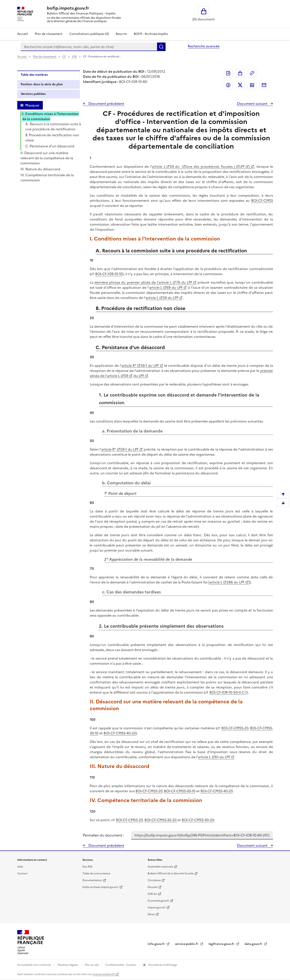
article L (159, 166)
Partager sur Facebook (228, 85)
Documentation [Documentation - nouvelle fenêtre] (92, 880)
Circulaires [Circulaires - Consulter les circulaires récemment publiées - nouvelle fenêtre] (154, 880)
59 (126, 376)
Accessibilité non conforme (34, 965)
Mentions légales (68, 965)
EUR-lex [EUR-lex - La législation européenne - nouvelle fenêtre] (152, 894)
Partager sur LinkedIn (252, 85)
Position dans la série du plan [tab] (42, 84)
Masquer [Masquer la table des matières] (32, 105)
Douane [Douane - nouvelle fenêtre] (153, 887)
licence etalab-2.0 (104, 974)
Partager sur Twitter (240, 85)
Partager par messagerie (264, 85)
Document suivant (253, 104)
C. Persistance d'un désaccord (50, 146)
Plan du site (92, 965)
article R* (129, 366)
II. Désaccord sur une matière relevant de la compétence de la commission (47, 158)
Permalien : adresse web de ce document (252, 73)
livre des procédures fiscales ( (210, 166)
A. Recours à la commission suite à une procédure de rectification (53, 127)
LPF (242, 166)
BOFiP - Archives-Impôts (151, 34)
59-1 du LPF (150, 366)
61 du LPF (222, 757)
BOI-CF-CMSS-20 (235, 728)
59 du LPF (170, 298)
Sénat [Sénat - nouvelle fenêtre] (151, 914)
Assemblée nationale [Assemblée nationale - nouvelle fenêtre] (160, 867)
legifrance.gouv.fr (222, 944)
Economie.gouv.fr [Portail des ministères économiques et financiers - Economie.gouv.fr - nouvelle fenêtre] (158, 901)
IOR (75, 57)
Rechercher (161, 47)
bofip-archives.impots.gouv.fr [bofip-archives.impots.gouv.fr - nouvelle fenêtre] (100, 887)
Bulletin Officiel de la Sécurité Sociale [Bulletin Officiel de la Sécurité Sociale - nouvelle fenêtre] (171, 873)
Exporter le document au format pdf (228, 73)
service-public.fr (187, 944)
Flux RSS (87, 867)
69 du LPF (175, 287)
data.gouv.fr (254, 944)
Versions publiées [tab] (33, 94)
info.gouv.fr (157, 944)
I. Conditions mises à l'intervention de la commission (50, 116)
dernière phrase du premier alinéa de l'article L (133, 282)
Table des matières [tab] (34, 75)
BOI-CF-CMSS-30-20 (161, 820)
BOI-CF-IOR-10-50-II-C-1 (228, 692)
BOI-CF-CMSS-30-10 (180, 791)
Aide (20, 867)
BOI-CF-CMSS (262, 201)
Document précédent (106, 104)
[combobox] (89, 47)
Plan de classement (45, 57)
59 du (175, 166)
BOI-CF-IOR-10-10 (109, 274)
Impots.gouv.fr (157, 907)
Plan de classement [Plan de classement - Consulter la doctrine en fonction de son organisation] (49, 34)
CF (64, 57)
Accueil (23, 34)
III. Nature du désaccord (40, 169)
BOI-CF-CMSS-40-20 (120, 733)
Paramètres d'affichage (162, 965)
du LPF (139, 376)
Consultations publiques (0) (89, 34)
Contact (22, 873)
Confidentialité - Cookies (121, 965)
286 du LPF (235, 582)
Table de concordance (96, 873)
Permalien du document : (103, 835)
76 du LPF (184, 282)
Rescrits (121, 34)
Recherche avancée (204, 46)
